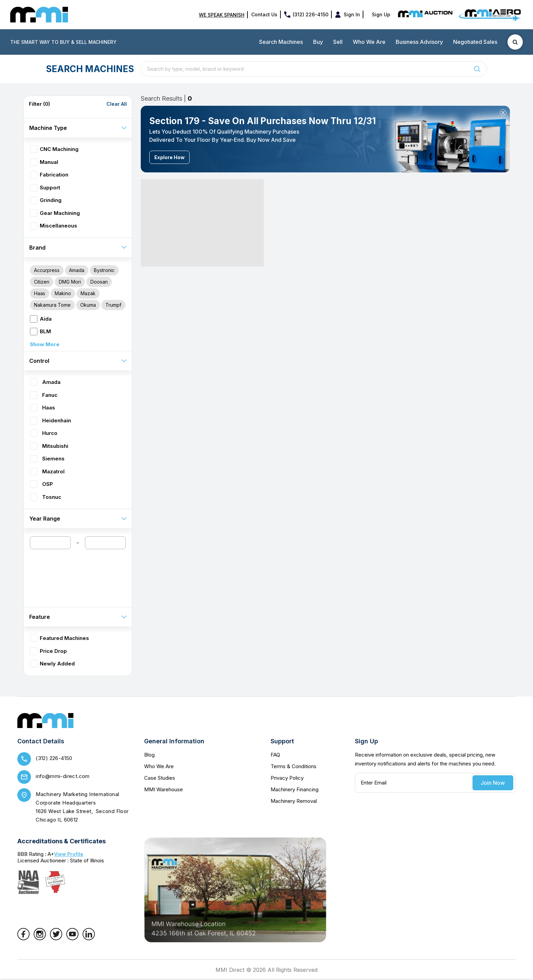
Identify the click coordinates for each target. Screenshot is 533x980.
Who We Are (369, 42)
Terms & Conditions (294, 766)
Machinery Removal (294, 801)
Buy (318, 42)
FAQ (275, 755)
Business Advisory (419, 42)
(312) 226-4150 (311, 14)
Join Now (493, 783)
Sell (338, 42)
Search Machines (281, 42)
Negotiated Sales (475, 42)
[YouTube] (72, 938)
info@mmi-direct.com (63, 776)
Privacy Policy (287, 778)
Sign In (352, 14)
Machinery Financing (295, 789)
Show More (45, 344)
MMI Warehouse (164, 789)
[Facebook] (23, 938)
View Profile (69, 854)
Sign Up (381, 14)
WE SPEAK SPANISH (222, 15)
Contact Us (264, 14)
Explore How (169, 157)
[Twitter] (56, 938)
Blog (149, 755)
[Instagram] (40, 938)
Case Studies (160, 778)
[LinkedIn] (89, 938)
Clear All (117, 104)
